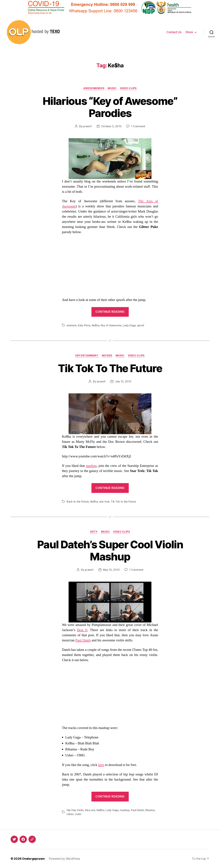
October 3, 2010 (111, 126)
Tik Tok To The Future (110, 368)
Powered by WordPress (65, 859)
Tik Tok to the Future (123, 502)
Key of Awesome (111, 325)
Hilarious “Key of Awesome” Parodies (110, 107)
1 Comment (138, 126)
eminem (71, 325)
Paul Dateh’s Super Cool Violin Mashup (110, 550)
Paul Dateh (83, 640)
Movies (107, 356)
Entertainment (87, 356)
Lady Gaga (129, 325)
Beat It (82, 630)
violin (78, 814)
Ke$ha (96, 325)
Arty (94, 532)
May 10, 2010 (111, 570)
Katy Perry (84, 325)
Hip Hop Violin (75, 810)
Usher (70, 814)
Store (189, 32)
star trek (104, 502)
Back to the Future (78, 502)
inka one (90, 810)
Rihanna (150, 810)
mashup (91, 466)
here (101, 765)
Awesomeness (94, 88)
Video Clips (128, 88)
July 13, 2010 (123, 381)
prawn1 (87, 126)
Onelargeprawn (33, 859)
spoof (141, 325)
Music (112, 88)
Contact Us (174, 32)
